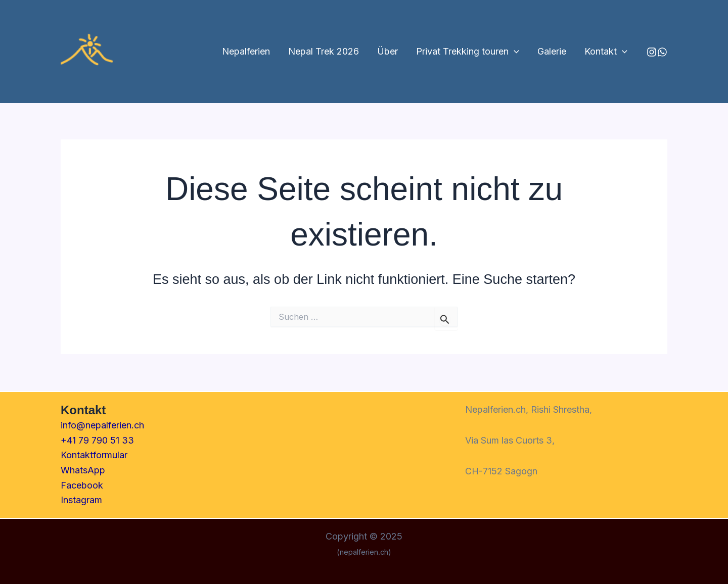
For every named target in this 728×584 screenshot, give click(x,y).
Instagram (81, 500)
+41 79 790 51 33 (97, 440)
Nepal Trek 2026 (324, 51)
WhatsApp (83, 470)
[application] (514, 52)
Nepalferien (246, 51)
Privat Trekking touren (468, 52)
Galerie (552, 51)
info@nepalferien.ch (102, 425)
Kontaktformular (94, 455)
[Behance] (662, 52)
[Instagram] (652, 52)
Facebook (82, 485)
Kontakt (606, 52)
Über (388, 51)
